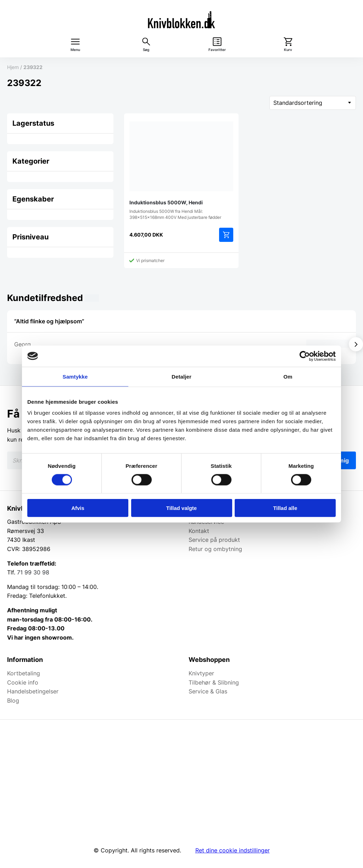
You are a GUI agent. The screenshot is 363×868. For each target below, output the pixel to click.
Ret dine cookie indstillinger (233, 850)
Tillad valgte (181, 508)
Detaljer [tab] (181, 376)
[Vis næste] (356, 344)
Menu (75, 50)
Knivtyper (201, 673)
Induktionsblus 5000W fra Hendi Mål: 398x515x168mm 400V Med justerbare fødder (181, 169)
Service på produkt (214, 540)
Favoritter (217, 50)
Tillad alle (285, 508)
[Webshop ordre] (313, 103)
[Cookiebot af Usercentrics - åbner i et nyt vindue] (305, 356)
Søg (146, 50)
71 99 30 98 (33, 572)
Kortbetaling (24, 673)
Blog (13, 700)
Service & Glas (208, 691)
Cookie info (23, 682)
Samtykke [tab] (75, 376)
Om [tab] (288, 376)
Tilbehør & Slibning (214, 682)
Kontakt (199, 531)
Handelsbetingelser (33, 691)
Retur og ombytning (215, 549)
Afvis (78, 508)
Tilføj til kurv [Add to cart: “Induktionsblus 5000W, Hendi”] (226, 235)
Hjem (13, 67)
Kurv (288, 50)
